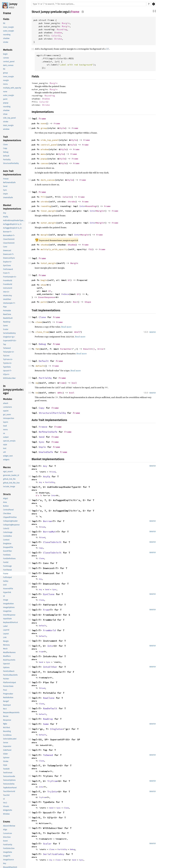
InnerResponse (47, 297)
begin (44, 280)
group (44, 128)
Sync (42, 442)
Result (87, 349)
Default (44, 361)
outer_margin (48, 223)
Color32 (56, 36)
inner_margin (48, 211)
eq (37, 383)
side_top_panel (50, 140)
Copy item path (83, 12)
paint (44, 302)
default (40, 366)
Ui (69, 280)
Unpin (42, 447)
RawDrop (48, 719)
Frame (75, 12)
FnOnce (65, 294)
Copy (42, 408)
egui (66, 12)
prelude (56, 12)
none (43, 123)
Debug (42, 344)
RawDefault (50, 708)
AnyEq (47, 476)
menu (43, 154)
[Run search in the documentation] (89, 4)
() (94, 349)
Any (45, 466)
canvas (45, 163)
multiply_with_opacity (54, 249)
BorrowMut (49, 532)
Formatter (66, 349)
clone (39, 322)
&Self (78, 332)
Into (82, 206)
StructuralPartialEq (52, 413)
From (46, 610)
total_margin (48, 263)
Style (62, 128)
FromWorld (49, 630)
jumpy (13, 4)
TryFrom (52, 781)
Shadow (58, 33)
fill (43, 197)
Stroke (58, 39)
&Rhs (60, 393)
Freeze (43, 427)
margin (45, 235)
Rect (76, 302)
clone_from (42, 332)
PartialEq (45, 378)
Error (101, 349)
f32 (90, 249)
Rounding (62, 29)
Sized (53, 472)
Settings (154, 4)
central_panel (49, 145)
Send (42, 437)
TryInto (52, 792)
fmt (37, 349)
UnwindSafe (46, 452)
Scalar (47, 844)
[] (154, 11)
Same (46, 724)
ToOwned (48, 755)
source (153, 332)
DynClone (49, 594)
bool (74, 383)
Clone (42, 317)
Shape (88, 302)
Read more (66, 327)
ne (37, 393)
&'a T (38, 495)
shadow (45, 245)
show (43, 285)
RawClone (49, 698)
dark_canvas (48, 180)
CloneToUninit (52, 542)
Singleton (57, 729)
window (45, 149)
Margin (66, 23)
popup (44, 159)
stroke (45, 201)
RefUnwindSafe (48, 432)
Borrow (47, 521)
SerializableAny (54, 854)
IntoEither (50, 667)
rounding (46, 206)
